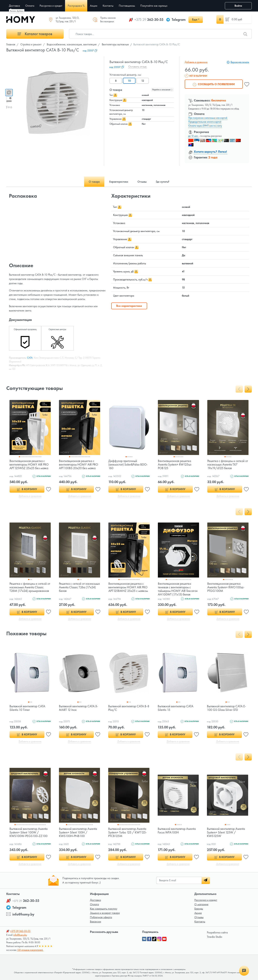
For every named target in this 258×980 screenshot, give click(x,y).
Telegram (179, 20)
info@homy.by (23, 914)
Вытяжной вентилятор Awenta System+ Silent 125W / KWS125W (226, 832)
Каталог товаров (35, 34)
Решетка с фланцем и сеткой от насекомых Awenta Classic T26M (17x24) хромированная (30, 587)
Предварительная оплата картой (205, 122)
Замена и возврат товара (105, 913)
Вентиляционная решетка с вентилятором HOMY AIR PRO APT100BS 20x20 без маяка (78, 464)
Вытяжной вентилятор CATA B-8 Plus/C (129, 708)
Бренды (199, 909)
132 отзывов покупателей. (30, 950)
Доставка (95, 900)
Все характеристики (129, 306)
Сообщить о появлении (214, 84)
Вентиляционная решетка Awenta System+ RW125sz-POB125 (175, 464)
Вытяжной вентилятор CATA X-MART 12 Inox (78, 708)
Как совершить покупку (104, 909)
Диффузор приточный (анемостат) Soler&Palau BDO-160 (128, 464)
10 (129, 81)
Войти (238, 6)
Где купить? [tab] (163, 182)
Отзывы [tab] (142, 182)
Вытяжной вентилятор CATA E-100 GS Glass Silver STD (226, 708)
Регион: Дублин (17, 11)
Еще (195, 19)
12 (143, 81)
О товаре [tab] (94, 182)
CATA (30, 358)
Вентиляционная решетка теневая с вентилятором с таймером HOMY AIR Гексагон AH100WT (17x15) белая (178, 589)
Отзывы (199, 917)
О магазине (201, 904)
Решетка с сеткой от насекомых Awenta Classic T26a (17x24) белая (79, 587)
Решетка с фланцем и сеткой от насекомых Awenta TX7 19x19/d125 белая (228, 464)
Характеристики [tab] (119, 182)
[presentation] (239, 389)
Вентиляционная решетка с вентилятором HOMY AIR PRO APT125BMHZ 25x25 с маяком (128, 587)
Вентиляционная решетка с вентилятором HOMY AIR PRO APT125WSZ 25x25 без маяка (29, 464)
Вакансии (95, 921)
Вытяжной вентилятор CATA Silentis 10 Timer (27, 708)
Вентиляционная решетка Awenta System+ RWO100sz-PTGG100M (226, 587)
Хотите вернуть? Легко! (210, 152)
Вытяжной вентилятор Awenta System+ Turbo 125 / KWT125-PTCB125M (127, 832)
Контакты (200, 921)
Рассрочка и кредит (206, 900)
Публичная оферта (101, 917)
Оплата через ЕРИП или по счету (205, 126)
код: (90, 51)
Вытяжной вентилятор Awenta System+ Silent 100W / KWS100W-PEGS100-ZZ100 (28, 832)
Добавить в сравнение (196, 62)
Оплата (94, 904)
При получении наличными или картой (208, 118)
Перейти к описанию (162, 90)
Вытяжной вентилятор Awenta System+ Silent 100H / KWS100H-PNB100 (78, 832)
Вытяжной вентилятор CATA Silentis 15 (175, 708)
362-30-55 (149, 20)
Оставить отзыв (137, 67)
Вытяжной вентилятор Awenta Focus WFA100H (177, 830)
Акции (198, 913)
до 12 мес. (193, 136)
